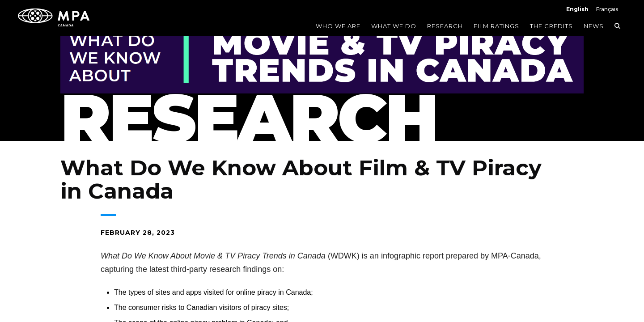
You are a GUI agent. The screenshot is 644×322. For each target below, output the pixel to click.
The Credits (551, 26)
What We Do (394, 26)
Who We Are (338, 26)
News (594, 26)
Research (445, 26)
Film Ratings (496, 26)
